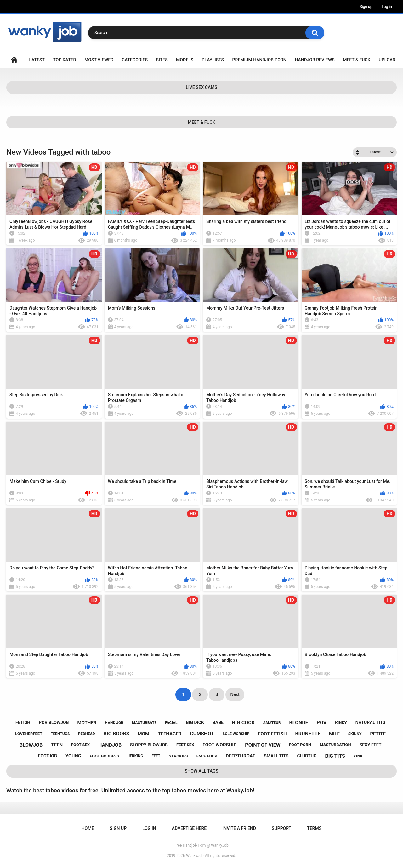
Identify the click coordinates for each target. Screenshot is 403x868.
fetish (23, 722)
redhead (86, 734)
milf (334, 734)
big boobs (116, 734)
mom (144, 734)
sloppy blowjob (149, 745)
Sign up (366, 7)
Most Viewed (99, 60)
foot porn (300, 745)
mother (87, 723)
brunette (308, 734)
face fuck (207, 756)
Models (185, 60)
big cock (243, 723)
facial (171, 723)
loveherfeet (29, 734)
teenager (170, 734)
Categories (135, 60)
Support (281, 828)
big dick (195, 722)
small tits (276, 756)
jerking (136, 756)
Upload (387, 60)
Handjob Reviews (315, 60)
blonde (299, 723)
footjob (48, 756)
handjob (110, 745)
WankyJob (195, 856)
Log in (387, 7)
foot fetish (272, 734)
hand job (114, 723)
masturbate (144, 723)
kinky (341, 723)
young (73, 756)
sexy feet (371, 745)
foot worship (219, 745)
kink (358, 756)
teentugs (60, 734)
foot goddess (105, 756)
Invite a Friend (239, 828)
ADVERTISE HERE (189, 828)
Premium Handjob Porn (259, 60)
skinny (355, 734)
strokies (178, 756)
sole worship (236, 734)
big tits (335, 756)
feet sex (185, 745)
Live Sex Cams (201, 87)
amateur (272, 723)
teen (57, 745)
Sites (162, 60)
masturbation (335, 745)
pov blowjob (54, 722)
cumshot (202, 734)
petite (378, 734)
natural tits (370, 722)
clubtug (307, 756)
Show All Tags (202, 771)
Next (235, 694)
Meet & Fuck (357, 60)
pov (322, 723)
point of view (263, 745)
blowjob (31, 745)
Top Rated (64, 60)
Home (14, 60)
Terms (314, 828)
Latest (37, 60)
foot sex (80, 745)
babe (218, 722)
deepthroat (241, 756)
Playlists (213, 60)
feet (156, 756)
